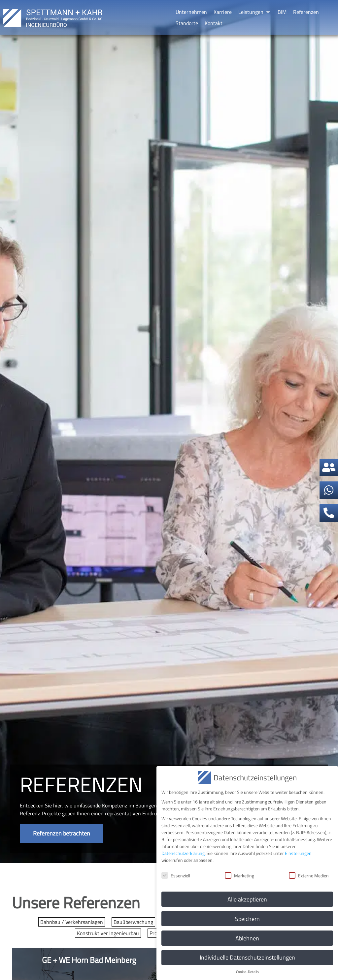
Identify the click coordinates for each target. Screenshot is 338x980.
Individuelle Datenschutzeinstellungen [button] (247, 957)
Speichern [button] (247, 918)
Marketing (239, 875)
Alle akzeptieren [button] (247, 899)
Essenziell (176, 875)
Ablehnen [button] (247, 938)
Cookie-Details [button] (247, 971)
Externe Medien (309, 875)
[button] (255, 12)
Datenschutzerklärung (183, 853)
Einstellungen (298, 853)
